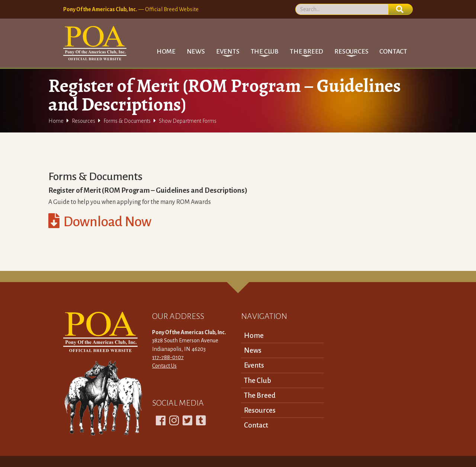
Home (166, 52)
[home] (95, 43)
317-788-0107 (168, 357)
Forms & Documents (127, 121)
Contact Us (164, 366)
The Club (258, 380)
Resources (83, 121)
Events (254, 365)
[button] (228, 52)
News (196, 52)
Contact (393, 52)
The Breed (260, 395)
